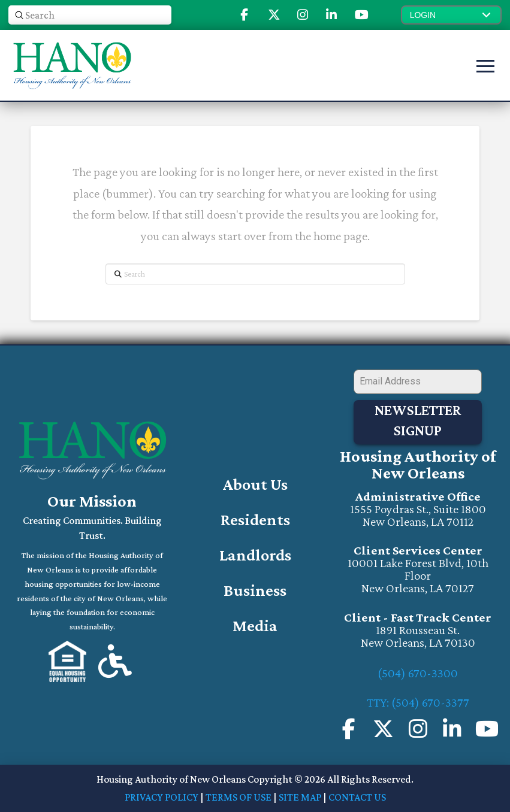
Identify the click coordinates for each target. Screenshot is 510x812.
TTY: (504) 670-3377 (418, 702)
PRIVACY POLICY (162, 796)
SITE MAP (300, 796)
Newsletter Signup (418, 420)
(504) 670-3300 (418, 672)
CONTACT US (357, 796)
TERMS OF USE (239, 796)
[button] (451, 15)
